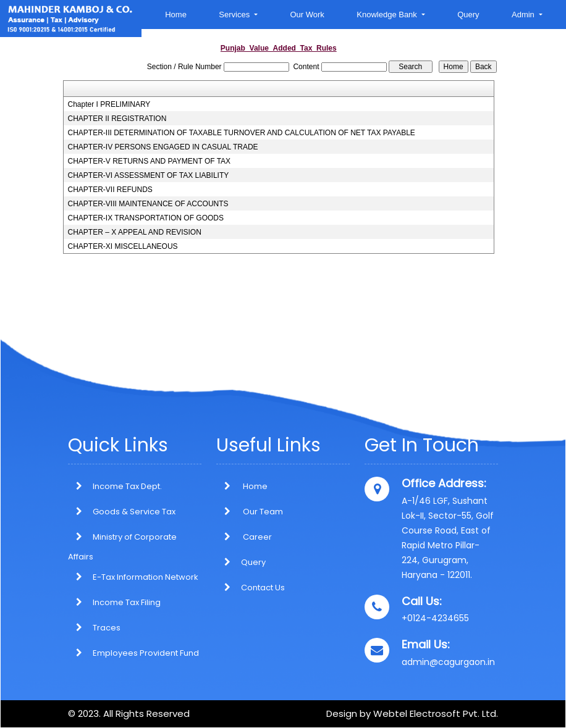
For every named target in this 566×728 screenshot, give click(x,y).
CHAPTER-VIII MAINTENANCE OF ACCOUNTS (148, 204)
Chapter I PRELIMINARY (109, 104)
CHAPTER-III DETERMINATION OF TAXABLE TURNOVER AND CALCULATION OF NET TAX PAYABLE (242, 133)
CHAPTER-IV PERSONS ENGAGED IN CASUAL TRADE (163, 147)
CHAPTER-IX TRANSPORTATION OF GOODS (146, 218)
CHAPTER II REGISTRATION (117, 119)
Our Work (307, 15)
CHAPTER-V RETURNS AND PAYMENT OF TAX (150, 161)
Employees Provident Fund (146, 653)
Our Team (250, 512)
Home (176, 15)
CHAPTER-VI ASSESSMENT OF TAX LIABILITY (149, 175)
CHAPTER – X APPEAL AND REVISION (135, 232)
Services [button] (235, 15)
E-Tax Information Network (146, 577)
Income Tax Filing (127, 602)
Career (244, 537)
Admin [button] (524, 15)
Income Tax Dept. (127, 486)
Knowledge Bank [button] (388, 15)
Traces (107, 628)
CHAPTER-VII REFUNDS (110, 190)
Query (468, 15)
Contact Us (251, 588)
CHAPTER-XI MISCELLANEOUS (123, 246)
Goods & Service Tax (134, 512)
